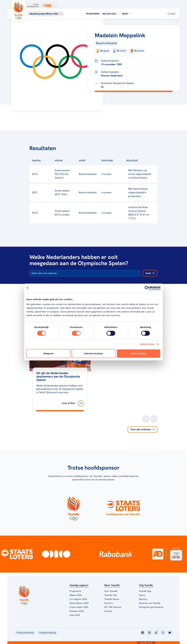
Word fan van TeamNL (150, 603)
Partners (109, 603)
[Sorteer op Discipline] (118, 161)
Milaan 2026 (111, 14)
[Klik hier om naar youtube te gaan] (170, 633)
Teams (142, 595)
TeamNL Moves (112, 599)
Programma (93, 14)
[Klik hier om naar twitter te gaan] (163, 633)
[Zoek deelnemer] (150, 273)
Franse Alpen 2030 (79, 607)
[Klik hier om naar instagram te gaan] (149, 633)
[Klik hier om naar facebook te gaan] (143, 633)
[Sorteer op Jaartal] (46, 161)
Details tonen (147, 344)
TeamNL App (145, 591)
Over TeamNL (111, 591)
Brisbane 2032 (77, 611)
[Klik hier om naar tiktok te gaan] (156, 633)
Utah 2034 (75, 615)
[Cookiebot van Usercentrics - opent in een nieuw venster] (147, 288)
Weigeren (48, 353)
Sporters (143, 599)
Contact (108, 611)
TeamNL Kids (111, 595)
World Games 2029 (79, 603)
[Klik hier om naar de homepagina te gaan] (19, 11)
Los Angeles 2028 (78, 599)
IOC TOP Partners (113, 607)
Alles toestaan (139, 353)
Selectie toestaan (94, 353)
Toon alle (143, 429)
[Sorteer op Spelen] (67, 161)
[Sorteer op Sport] (91, 161)
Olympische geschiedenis (151, 607)
